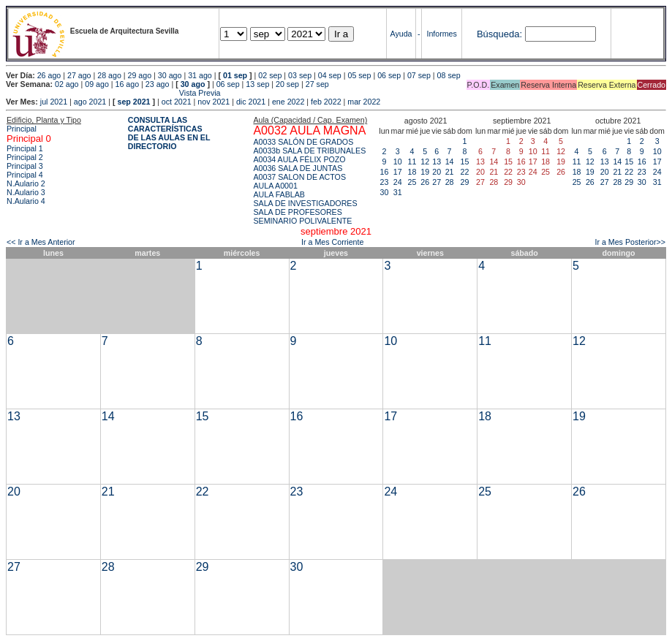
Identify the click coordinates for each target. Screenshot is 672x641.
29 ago (140, 75)
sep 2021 (134, 102)
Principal (22, 129)
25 (412, 182)
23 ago (158, 84)
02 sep (270, 75)
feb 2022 (326, 102)
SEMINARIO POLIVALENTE (302, 221)
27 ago (79, 75)
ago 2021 (90, 102)
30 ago (170, 75)
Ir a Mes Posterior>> (630, 242)
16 (385, 172)
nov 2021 (214, 102)
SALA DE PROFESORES (297, 212)
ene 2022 (288, 102)
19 (425, 172)
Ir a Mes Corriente (332, 242)
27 (437, 182)
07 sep (419, 75)
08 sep (449, 75)
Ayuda (401, 34)
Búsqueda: (499, 34)
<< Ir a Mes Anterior (41, 242)
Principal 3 (25, 166)
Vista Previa (113, 93)
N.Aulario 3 (26, 192)
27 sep (317, 84)
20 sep (287, 84)
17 (398, 172)
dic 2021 (251, 102)
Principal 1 (25, 148)
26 (425, 182)
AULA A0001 (275, 186)
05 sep (359, 75)
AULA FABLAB (279, 194)
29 (465, 182)
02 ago (67, 84)
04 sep (330, 75)
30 (385, 192)
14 (450, 162)
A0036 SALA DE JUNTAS (298, 168)
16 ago (128, 84)
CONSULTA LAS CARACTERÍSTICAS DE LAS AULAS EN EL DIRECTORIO (169, 133)
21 (450, 172)
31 (398, 192)
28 (450, 182)
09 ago (97, 84)
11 (412, 162)
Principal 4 (25, 175)
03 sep (300, 75)
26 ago (49, 75)
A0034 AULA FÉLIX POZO (299, 159)
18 (412, 172)
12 (425, 162)
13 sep (257, 84)
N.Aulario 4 (26, 201)
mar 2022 (364, 102)
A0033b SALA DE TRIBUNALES (309, 151)
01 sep (235, 75)
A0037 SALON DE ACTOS (299, 177)
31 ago (200, 75)
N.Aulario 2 (26, 183)
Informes (441, 34)
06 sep (389, 75)
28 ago (109, 75)
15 (465, 162)
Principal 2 (25, 157)
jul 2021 (54, 102)
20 (437, 172)
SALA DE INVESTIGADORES (305, 203)
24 (398, 182)
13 (437, 162)
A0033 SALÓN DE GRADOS (303, 142)
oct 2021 (177, 102)
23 (385, 182)
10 (398, 162)
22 (465, 172)
